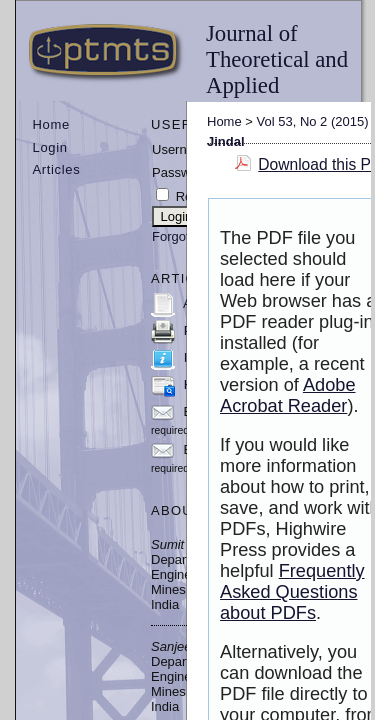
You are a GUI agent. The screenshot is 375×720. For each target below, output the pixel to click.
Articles (57, 169)
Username (182, 149)
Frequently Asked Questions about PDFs (292, 592)
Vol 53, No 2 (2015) (313, 121)
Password (180, 172)
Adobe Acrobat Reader (288, 395)
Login (50, 147)
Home (51, 124)
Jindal (226, 141)
